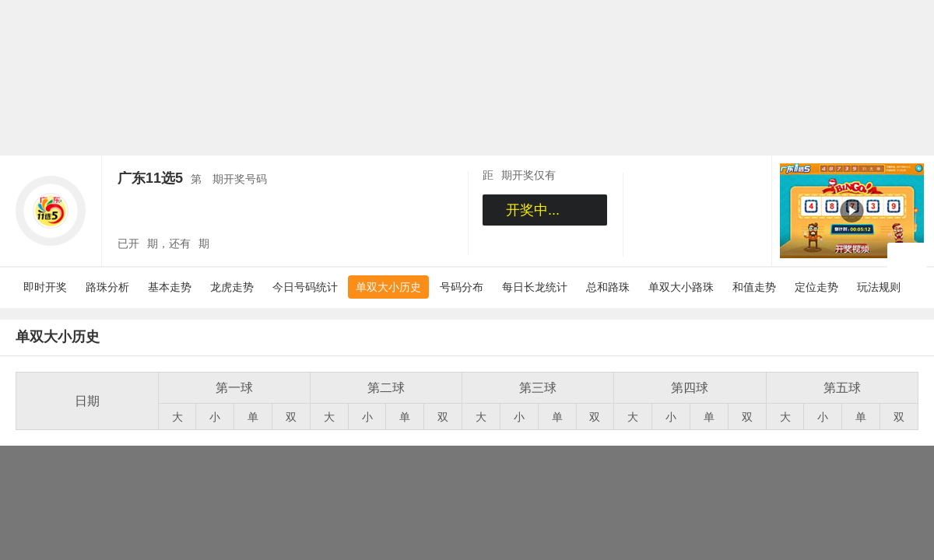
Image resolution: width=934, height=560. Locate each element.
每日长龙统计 (535, 287)
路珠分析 (107, 287)
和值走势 (754, 287)
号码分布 (462, 287)
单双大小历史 (388, 287)
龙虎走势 (232, 287)
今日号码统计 (305, 287)
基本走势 (170, 287)
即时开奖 (45, 287)
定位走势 (816, 287)
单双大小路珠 (681, 287)
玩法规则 (879, 287)
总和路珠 (608, 287)
